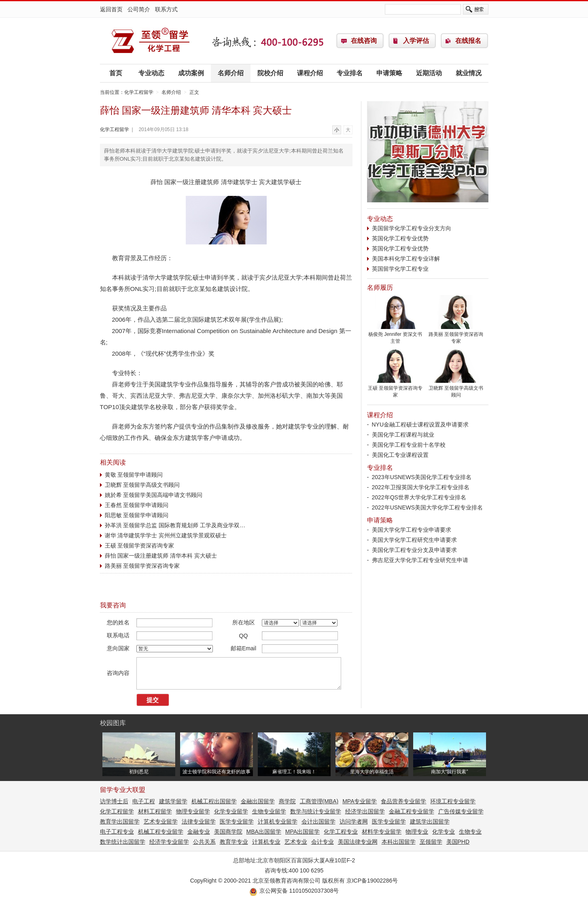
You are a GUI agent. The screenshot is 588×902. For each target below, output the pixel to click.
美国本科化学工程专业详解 (406, 259)
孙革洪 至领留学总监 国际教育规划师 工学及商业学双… (175, 525)
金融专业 (199, 832)
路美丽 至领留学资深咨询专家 (142, 566)
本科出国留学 (399, 842)
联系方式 (166, 9)
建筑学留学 (173, 801)
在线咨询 (364, 41)
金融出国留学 (258, 801)
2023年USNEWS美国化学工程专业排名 (422, 477)
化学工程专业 (341, 832)
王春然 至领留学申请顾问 (137, 505)
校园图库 (113, 723)
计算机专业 (266, 842)
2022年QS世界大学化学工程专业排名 (419, 497)
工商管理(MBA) (319, 801)
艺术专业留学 (161, 821)
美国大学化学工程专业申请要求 (412, 530)
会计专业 (323, 842)
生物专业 (470, 832)
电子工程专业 (117, 832)
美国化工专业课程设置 (400, 455)
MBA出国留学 (264, 832)
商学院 (287, 801)
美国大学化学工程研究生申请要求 (414, 540)
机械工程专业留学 (161, 832)
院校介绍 (270, 73)
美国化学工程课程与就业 (403, 435)
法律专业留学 (199, 821)
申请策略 (389, 73)
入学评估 (416, 41)
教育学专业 (234, 842)
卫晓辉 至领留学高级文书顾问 (142, 485)
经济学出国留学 (365, 811)
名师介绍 (231, 73)
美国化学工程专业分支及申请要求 (414, 550)
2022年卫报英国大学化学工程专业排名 (421, 487)
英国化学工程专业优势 (400, 238)
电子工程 (144, 801)
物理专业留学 (193, 811)
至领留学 (431, 842)
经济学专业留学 (169, 842)
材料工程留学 (155, 811)
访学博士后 (114, 801)
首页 (116, 73)
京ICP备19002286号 (372, 881)
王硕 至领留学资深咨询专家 (140, 545)
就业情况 (469, 73)
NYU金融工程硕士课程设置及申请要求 (420, 424)
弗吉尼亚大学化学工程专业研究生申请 (420, 560)
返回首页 (111, 9)
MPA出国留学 (302, 832)
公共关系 (204, 842)
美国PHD (458, 842)
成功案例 (191, 73)
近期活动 (429, 73)
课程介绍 (310, 73)
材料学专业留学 (382, 832)
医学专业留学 (237, 821)
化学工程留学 (151, 41)
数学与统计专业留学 (316, 811)
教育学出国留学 (120, 821)
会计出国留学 (318, 821)
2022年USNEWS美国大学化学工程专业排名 (428, 507)
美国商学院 (228, 832)
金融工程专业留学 (412, 811)
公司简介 (139, 9)
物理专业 (417, 832)
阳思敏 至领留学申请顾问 (137, 515)
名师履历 (380, 288)
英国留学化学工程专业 (400, 269)
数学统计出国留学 (123, 842)
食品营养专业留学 (403, 801)
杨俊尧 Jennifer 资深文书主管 (395, 335)
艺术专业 (296, 842)
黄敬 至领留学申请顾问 (134, 475)
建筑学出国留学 (430, 821)
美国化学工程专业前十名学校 (409, 445)
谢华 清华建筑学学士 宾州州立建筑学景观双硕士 (166, 535)
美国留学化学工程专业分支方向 (412, 228)
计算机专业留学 (278, 821)
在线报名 (468, 41)
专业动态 (151, 73)
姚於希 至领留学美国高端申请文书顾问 (154, 495)
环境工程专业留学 (453, 801)
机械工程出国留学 (214, 801)
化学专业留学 (231, 811)
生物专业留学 (269, 811)
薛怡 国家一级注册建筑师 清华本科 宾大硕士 (161, 556)
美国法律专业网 (358, 842)
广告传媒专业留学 (461, 811)
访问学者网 (354, 821)
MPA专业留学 (360, 801)
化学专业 (444, 832)
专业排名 (350, 73)
